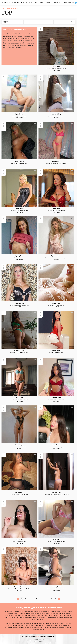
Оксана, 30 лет (19, 303)
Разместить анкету (57, 3)
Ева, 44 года (19, 445)
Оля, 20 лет (19, 398)
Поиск (65, 3)
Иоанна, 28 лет (56, 587)
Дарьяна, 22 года (19, 350)
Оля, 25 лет (19, 540)
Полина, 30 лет (19, 209)
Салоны (36, 3)
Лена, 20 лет (56, 67)
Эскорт (41, 3)
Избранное (71, 3)
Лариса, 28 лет (19, 256)
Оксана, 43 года (19, 587)
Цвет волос (42, 22)
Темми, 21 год (56, 303)
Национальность (50, 22)
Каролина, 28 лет (56, 256)
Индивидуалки (16, 3)
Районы (72, 22)
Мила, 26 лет (56, 161)
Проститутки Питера (39, 642)
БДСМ (23, 3)
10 (55, 599)
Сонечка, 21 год (56, 114)
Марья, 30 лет (56, 350)
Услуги (57, 22)
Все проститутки (6, 3)
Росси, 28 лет (56, 209)
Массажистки (29, 3)
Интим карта (48, 3)
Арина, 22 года (56, 492)
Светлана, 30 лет (56, 398)
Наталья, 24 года (19, 161)
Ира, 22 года (19, 114)
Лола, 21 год (56, 445)
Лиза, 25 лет (56, 540)
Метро (64, 22)
